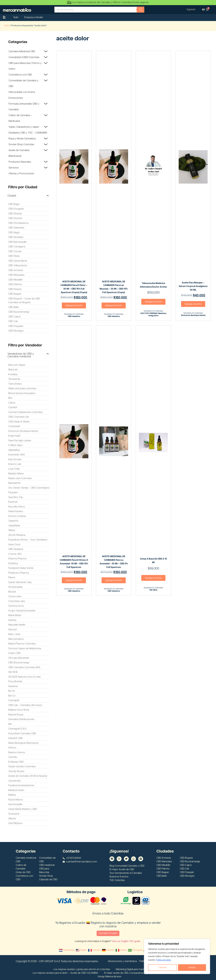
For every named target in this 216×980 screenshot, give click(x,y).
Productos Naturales (20, 162)
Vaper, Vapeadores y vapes (24, 127)
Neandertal (14, 483)
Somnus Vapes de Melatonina (25, 648)
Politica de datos (164, 960)
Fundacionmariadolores (21, 785)
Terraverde (14, 379)
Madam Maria (16, 474)
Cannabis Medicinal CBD (22, 51)
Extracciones (16, 98)
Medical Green (16, 790)
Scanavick (14, 814)
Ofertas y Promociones (21, 174)
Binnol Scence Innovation (22, 393)
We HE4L (13, 672)
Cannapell (14, 700)
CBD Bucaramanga (19, 312)
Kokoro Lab (15, 464)
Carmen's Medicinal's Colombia (25, 412)
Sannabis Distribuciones (21, 719)
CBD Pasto (14, 256)
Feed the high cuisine (20, 441)
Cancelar (162, 968)
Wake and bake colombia (22, 389)
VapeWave (14, 526)
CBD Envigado (16, 209)
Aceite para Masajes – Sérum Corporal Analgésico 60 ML (193, 286)
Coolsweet (14, 426)
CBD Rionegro (16, 331)
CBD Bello (14, 307)
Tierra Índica (15, 384)
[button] (28, 196)
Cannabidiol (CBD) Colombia (24, 57)
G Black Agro (15, 445)
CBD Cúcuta (15, 251)
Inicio (7, 26)
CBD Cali (13, 321)
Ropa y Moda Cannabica (22, 139)
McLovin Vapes (17, 365)
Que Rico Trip (16, 497)
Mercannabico (16, 639)
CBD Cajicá (14, 317)
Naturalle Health (17, 625)
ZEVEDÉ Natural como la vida (24, 677)
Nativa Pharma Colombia (22, 644)
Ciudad (12, 196)
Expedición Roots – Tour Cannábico (28, 540)
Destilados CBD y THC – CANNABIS (28, 133)
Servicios (14, 168)
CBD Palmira (15, 284)
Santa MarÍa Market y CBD (23, 809)
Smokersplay (15, 587)
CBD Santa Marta (18, 261)
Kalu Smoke (15, 459)
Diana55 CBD (16, 738)
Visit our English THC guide (126, 941)
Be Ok (12, 691)
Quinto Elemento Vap (20, 582)
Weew (12, 530)
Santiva (12, 620)
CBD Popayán (16, 326)
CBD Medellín (15, 280)
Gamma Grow (16, 606)
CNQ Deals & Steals (19, 422)
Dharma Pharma (17, 559)
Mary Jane (14, 634)
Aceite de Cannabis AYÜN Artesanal (28, 776)
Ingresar (191, 10)
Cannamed (14, 781)
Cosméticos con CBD (20, 75)
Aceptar (192, 968)
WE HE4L (153, 590)
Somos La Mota (17, 516)
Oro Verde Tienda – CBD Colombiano (29, 488)
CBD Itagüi (14, 233)
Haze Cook (14, 545)
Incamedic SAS (16, 455)
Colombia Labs (17, 601)
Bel (10, 724)
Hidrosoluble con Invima (22, 92)
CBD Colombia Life (19, 417)
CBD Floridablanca (18, 223)
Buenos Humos (17, 752)
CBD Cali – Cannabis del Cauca (25, 705)
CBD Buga (14, 204)
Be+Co (12, 696)
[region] (177, 956)
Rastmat (13, 502)
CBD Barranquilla (17, 242)
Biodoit (12, 592)
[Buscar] (141, 10)
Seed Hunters (16, 511)
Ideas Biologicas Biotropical (23, 743)
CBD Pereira (15, 289)
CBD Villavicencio (18, 266)
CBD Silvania (15, 214)
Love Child (14, 469)
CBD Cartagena (17, 247)
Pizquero (13, 492)
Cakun (12, 403)
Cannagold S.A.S (17, 729)
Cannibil (13, 407)
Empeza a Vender (34, 17)
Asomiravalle (15, 804)
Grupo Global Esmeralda (22, 611)
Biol (10, 398)
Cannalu (13, 757)
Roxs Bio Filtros (17, 507)
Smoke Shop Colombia (21, 144)
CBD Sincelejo (16, 237)
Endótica (13, 563)
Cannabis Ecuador (108, 933)
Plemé (12, 578)
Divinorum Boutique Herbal (23, 431)
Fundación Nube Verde (21, 568)
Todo (16, 17)
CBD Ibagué (15, 294)
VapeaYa (13, 521)
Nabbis (12, 795)
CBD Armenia (16, 270)
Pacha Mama (15, 800)
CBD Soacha (15, 218)
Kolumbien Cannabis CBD (22, 734)
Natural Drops (16, 715)
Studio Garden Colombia (22, 767)
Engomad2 (14, 436)
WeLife (12, 819)
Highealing (14, 450)
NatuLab (13, 370)
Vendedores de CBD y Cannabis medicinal (21, 355)
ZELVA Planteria (17, 535)
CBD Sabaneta (16, 228)
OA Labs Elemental (19, 658)
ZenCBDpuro (15, 823)
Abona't (13, 630)
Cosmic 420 (15, 554)
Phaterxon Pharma (19, 573)
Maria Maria (15, 615)
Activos (12, 748)
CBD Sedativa (16, 549)
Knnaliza (13, 374)
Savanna (13, 686)
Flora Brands (15, 681)
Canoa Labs (15, 596)
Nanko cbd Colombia (20, 478)
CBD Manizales (16, 275)
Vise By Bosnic (16, 771)
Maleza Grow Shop (19, 710)
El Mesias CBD (16, 762)
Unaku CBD (14, 653)
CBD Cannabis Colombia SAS (24, 667)
